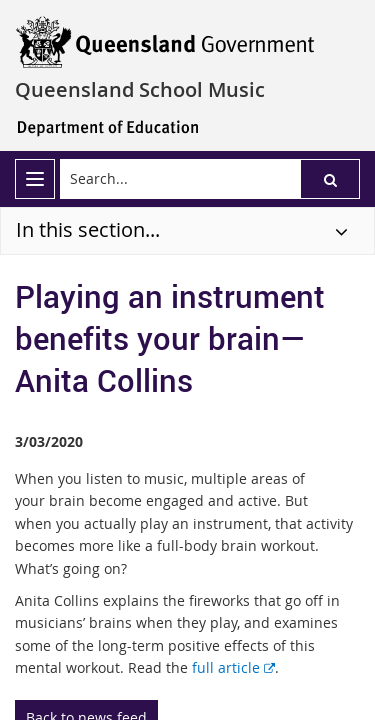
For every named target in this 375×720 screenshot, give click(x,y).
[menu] (35, 179)
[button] (330, 179)
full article (233, 667)
